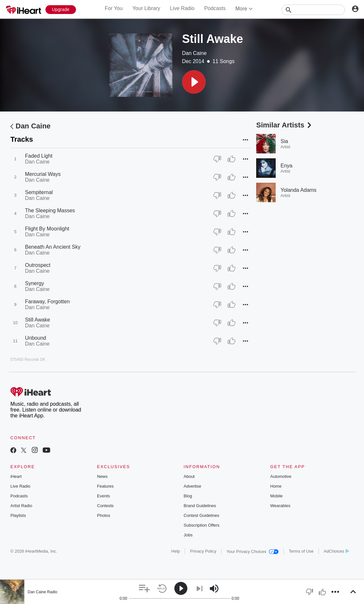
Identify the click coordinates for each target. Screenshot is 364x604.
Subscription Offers (202, 525)
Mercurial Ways (43, 174)
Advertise (193, 486)
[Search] (313, 10)
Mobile (276, 496)
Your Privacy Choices (252, 551)
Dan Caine (195, 53)
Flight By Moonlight (47, 229)
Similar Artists (284, 125)
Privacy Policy (203, 551)
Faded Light (39, 156)
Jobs (188, 535)
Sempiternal (39, 192)
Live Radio (182, 8)
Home (276, 486)
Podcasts (215, 8)
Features (105, 486)
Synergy (35, 283)
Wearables (280, 506)
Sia (284, 141)
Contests (105, 506)
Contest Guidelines (202, 515)
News (102, 476)
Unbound (36, 338)
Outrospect (38, 265)
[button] (194, 82)
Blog (188, 496)
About (189, 476)
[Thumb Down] (217, 159)
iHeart (16, 476)
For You (113, 8)
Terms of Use (301, 551)
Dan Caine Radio (42, 592)
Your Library (146, 8)
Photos (104, 515)
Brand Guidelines (200, 506)
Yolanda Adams (299, 190)
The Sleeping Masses (50, 210)
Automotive (281, 476)
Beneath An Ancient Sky (53, 247)
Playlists (18, 515)
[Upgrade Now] (61, 10)
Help (176, 551)
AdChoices (336, 551)
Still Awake (38, 320)
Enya (286, 166)
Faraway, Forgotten (47, 302)
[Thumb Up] (232, 159)
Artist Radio (21, 506)
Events (104, 496)
